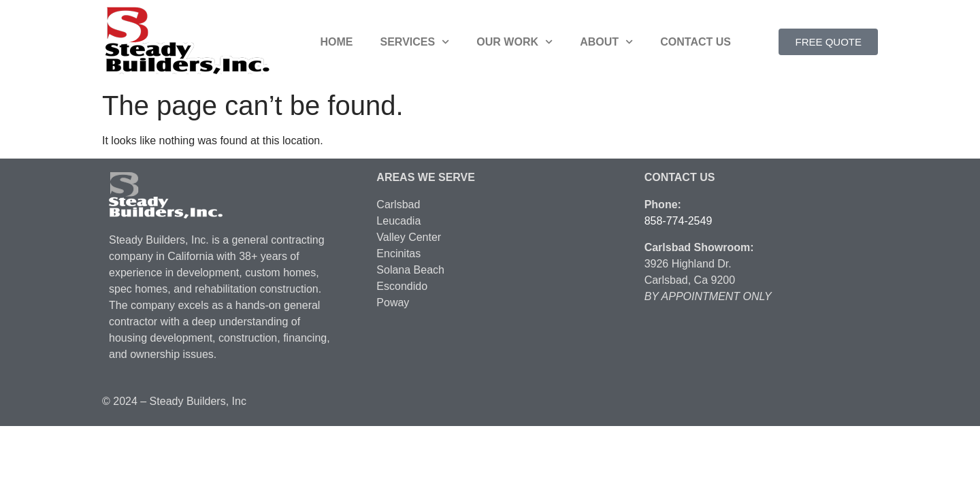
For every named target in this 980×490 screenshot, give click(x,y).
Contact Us (696, 42)
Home (337, 42)
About (606, 42)
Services (415, 42)
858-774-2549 (679, 221)
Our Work (514, 42)
